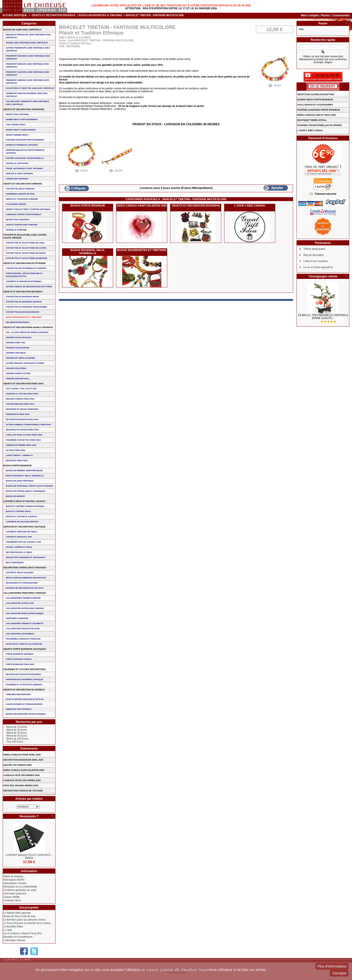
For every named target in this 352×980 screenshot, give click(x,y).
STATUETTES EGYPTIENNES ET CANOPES (26, 268)
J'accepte (339, 973)
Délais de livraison (13, 876)
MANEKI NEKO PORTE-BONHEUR (22, 120)
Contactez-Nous (12, 900)
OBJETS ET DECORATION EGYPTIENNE (25, 263)
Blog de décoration (313, 255)
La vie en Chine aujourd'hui (318, 267)
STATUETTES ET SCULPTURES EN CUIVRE (26, 248)
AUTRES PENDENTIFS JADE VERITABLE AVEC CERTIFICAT (28, 49)
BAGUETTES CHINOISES (18, 220)
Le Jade (8, 930)
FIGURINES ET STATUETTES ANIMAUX (24, 685)
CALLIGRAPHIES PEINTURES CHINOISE (25, 593)
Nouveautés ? (29, 816)
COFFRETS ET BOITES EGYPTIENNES (24, 281)
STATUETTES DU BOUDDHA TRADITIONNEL (27, 307)
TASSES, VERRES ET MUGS (19, 547)
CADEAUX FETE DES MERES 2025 (22, 775)
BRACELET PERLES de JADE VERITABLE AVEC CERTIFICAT (28, 36)
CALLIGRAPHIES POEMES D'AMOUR (23, 598)
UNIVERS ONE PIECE (16, 353)
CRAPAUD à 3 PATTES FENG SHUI (22, 394)
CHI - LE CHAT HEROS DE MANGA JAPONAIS (27, 332)
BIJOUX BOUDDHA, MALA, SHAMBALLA (88, 252)
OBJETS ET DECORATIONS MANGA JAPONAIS (28, 327)
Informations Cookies (15, 883)
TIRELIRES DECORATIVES (18, 694)
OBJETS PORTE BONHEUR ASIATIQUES (25, 649)
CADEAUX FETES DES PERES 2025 (22, 780)
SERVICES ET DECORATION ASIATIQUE (24, 527)
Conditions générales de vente (20, 890)
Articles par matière (29, 799)
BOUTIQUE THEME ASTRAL (312, 120)
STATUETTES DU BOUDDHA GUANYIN (24, 302)
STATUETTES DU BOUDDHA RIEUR (22, 297)
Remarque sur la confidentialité (20, 887)
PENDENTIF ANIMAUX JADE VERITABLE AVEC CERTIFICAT (28, 82)
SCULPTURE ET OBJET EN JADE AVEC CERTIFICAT (30, 88)
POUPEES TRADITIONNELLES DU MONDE (319, 125)
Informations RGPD (14, 880)
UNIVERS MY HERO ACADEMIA (21, 358)
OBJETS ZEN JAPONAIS (17, 114)
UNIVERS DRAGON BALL (18, 379)
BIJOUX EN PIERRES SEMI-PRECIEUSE (24, 471)
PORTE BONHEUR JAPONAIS (20, 654)
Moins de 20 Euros (17, 730)
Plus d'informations (332, 966)
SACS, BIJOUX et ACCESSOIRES (315, 105)
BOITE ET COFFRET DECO (18, 511)
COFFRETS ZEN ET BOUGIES (20, 573)
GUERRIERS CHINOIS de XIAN (20, 194)
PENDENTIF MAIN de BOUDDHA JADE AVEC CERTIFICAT (27, 95)
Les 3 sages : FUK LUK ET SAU (21, 389)
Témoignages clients (323, 276)
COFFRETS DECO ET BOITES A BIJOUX (24, 501)
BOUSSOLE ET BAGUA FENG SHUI (22, 430)
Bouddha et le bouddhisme (18, 937)
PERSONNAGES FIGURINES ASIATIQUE (25, 679)
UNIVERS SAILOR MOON (17, 348)
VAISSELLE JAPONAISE (17, 163)
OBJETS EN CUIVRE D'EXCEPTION (316, 94)
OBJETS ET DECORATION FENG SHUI (23, 384)
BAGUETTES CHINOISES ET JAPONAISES (26, 557)
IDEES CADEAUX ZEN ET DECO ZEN (317, 115)
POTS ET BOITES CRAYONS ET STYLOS (25, 699)
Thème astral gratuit (314, 249)
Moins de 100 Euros (17, 739)
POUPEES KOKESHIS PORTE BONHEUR (25, 140)
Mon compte (310, 15)
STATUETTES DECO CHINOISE (20, 189)
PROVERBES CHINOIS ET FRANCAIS (23, 639)
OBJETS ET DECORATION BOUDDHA (53, 15)
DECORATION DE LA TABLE (19, 552)
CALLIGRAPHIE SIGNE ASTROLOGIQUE (25, 613)
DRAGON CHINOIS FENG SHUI (20, 399)
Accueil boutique (15, 15)
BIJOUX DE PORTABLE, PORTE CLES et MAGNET (30, 486)
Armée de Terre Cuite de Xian (20, 916)
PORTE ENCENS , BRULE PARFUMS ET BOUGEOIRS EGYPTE (24, 275)
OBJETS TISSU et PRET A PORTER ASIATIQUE (28, 209)
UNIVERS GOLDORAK (16, 368)
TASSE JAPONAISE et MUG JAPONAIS (24, 168)
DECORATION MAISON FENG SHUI (22, 419)
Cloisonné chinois (16, 204)
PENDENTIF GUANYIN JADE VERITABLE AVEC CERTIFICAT (28, 74)
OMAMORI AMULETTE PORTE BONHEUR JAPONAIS (25, 152)
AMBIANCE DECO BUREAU (19, 709)
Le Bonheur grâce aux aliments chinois (24, 920)
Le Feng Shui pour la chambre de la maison (27, 923)
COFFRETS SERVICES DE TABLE (21, 532)
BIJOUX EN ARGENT (16, 496)
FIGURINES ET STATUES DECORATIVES (25, 669)
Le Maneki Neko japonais (17, 913)
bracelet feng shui (17, 461)
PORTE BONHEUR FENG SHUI (20, 664)
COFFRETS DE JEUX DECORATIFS (22, 522)
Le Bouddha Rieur (13, 927)
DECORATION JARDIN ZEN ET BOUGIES (25, 568)
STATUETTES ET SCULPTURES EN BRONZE (27, 258)
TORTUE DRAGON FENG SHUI (20, 404)
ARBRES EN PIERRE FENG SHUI (21, 445)
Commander (341, 15)
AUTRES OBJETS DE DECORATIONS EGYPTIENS (29, 287)
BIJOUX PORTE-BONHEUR (88, 205)
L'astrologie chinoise (14, 940)
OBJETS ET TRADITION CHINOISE (22, 199)
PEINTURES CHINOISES (17, 618)
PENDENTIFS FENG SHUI (18, 414)
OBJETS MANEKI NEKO (17, 135)
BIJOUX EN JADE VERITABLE (20, 481)
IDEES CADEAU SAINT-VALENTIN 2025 (142, 205)
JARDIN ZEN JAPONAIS (17, 179)
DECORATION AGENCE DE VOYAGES (23, 791)
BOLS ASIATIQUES (15, 563)
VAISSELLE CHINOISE (16, 230)
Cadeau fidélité (12, 897)
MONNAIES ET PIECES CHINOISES (22, 409)
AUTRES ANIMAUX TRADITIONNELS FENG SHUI (28, 425)
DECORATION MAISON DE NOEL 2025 (23, 760)
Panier (326, 15)
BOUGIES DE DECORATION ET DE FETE (25, 588)
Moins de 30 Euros (17, 733)
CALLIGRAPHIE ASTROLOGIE (20, 603)
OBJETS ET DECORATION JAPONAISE (24, 109)
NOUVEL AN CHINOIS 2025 (17, 765)
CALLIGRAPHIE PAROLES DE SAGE (23, 629)
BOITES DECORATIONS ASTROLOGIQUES (26, 714)
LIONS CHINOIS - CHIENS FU (19, 455)
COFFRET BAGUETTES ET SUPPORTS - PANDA (29, 857)
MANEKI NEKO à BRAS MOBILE (21, 130)
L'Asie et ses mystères (316, 261)
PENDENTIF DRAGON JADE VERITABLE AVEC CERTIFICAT (27, 65)
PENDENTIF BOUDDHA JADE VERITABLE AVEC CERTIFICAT (28, 57)
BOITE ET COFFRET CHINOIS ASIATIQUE (25, 506)
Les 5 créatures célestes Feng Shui (23, 933)
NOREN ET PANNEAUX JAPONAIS (22, 145)
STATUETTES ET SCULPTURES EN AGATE (26, 253)
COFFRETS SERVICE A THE (19, 537)
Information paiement (15, 894)
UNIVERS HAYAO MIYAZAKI (19, 337)
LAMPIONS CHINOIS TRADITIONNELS (24, 214)
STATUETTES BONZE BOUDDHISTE (23, 312)
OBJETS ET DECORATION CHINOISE (23, 184)
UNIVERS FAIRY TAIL (16, 343)
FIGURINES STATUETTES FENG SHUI (23, 440)
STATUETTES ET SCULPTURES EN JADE (25, 243)
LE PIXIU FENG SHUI (16, 450)
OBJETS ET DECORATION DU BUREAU (24, 690)
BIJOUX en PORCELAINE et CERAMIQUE (26, 491)
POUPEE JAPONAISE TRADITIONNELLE (25, 158)
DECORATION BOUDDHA (18, 322)
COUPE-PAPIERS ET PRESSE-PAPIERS (24, 704)
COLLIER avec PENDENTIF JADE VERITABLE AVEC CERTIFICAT (27, 103)
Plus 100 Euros (15, 742)
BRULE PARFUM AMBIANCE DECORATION (26, 578)
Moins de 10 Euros (17, 727)
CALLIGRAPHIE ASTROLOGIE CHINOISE (25, 608)
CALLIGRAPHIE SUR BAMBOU (20, 634)
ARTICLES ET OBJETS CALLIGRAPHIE (24, 644)
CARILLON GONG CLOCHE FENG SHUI (24, 435)
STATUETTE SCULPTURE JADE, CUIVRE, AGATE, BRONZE (25, 236)
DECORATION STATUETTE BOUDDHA (23, 674)
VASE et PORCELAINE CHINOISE (22, 225)
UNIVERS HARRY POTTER (18, 373)
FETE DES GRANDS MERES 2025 (21, 786)
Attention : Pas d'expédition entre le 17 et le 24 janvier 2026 (171, 8)
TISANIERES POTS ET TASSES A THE (23, 542)
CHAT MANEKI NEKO (16, 125)
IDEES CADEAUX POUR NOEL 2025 (22, 755)
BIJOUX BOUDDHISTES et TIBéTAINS (100, 15)
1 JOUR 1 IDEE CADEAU (250, 205)
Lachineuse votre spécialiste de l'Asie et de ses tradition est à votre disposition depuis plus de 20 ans (171, 5)
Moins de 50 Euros (17, 736)
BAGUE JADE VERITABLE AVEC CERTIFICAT (27, 43)
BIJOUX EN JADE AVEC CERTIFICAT (23, 30)
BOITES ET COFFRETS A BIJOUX (21, 517)
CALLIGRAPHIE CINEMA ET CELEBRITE (25, 623)
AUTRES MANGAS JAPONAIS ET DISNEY (25, 363)
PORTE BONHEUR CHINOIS (19, 659)
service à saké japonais (19, 174)
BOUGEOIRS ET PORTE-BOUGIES (22, 583)
